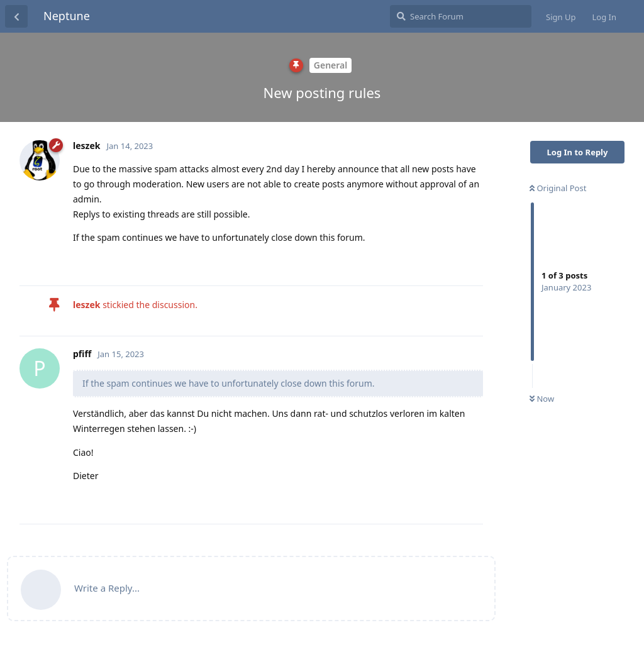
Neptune (67, 16)
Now (542, 399)
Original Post (558, 188)
